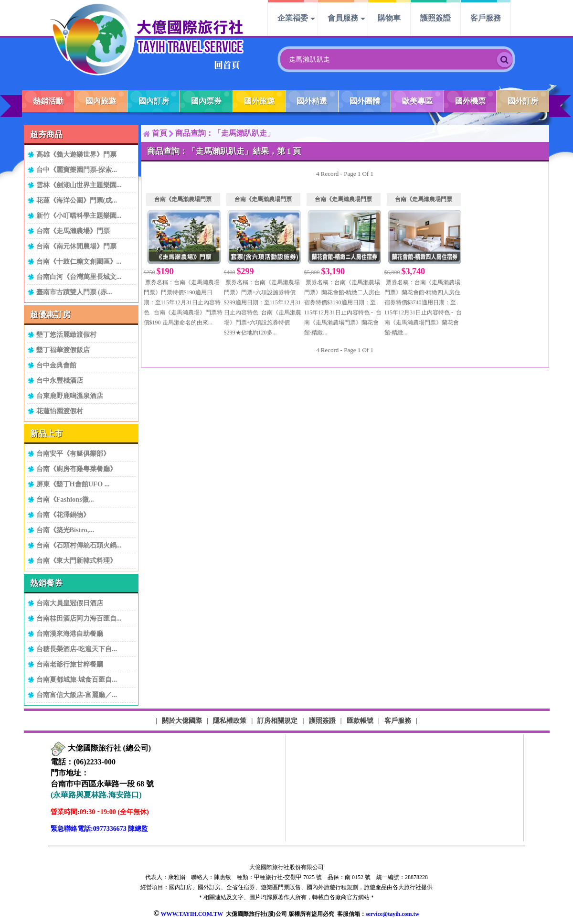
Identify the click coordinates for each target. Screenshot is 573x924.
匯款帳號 (360, 720)
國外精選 (312, 101)
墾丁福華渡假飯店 (63, 350)
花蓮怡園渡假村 (60, 411)
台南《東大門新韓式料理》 (76, 560)
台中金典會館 (56, 365)
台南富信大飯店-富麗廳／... (77, 695)
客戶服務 (486, 18)
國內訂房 (154, 101)
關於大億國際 (182, 720)
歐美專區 (417, 101)
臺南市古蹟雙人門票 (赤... (74, 292)
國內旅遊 (101, 101)
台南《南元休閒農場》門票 (76, 246)
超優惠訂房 (50, 315)
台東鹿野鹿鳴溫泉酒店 (70, 396)
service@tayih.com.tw (393, 914)
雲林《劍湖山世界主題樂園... (79, 185)
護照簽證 (435, 18)
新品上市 (46, 434)
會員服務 (343, 18)
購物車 (389, 18)
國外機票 (470, 101)
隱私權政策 (230, 720)
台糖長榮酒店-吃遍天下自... (77, 649)
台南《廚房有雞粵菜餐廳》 (76, 469)
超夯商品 (46, 134)
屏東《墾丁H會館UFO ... (73, 484)
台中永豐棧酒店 (60, 380)
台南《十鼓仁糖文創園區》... (79, 261)
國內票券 (206, 101)
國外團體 (365, 101)
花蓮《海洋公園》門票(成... (77, 200)
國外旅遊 (259, 101)
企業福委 (293, 18)
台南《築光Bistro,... (65, 530)
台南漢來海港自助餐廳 (70, 634)
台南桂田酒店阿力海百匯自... (79, 618)
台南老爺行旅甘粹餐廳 (70, 664)
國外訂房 (523, 101)
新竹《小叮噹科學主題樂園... (79, 215)
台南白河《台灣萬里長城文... (79, 277)
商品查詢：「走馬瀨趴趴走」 (225, 133)
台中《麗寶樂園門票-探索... (77, 170)
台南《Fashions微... (65, 499)
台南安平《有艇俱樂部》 (73, 453)
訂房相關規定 (277, 720)
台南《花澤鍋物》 (63, 515)
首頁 (159, 133)
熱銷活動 (48, 101)
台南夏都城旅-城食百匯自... (77, 679)
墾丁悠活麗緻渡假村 (66, 334)
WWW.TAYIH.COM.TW (191, 914)
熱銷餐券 (46, 583)
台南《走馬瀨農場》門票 (73, 231)
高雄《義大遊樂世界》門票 (76, 154)
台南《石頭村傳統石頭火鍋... (79, 545)
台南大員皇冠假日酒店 (70, 603)
